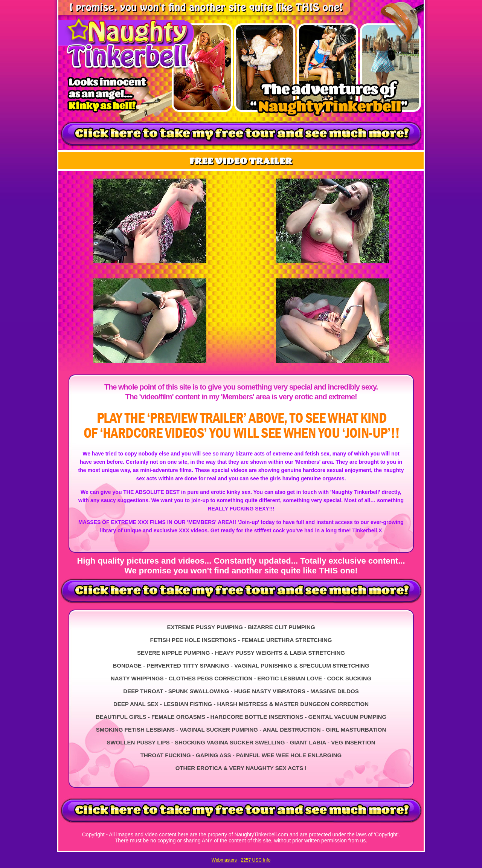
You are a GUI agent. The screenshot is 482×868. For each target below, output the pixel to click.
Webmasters (224, 860)
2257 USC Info (256, 860)
